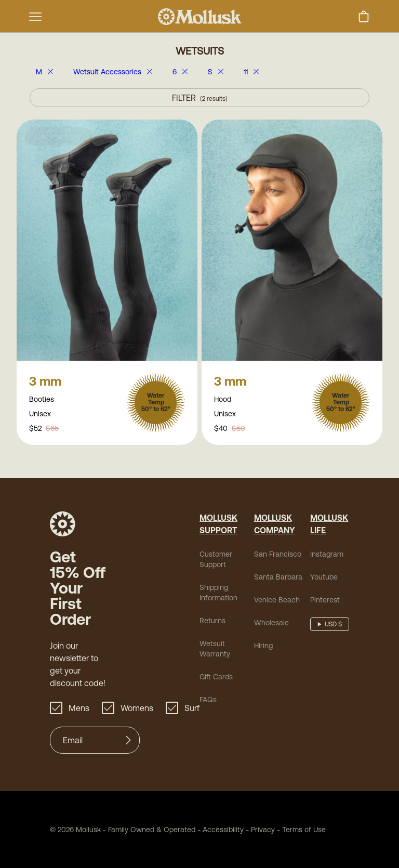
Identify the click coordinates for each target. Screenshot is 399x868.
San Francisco (278, 555)
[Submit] (128, 741)
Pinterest (325, 601)
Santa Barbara (278, 578)
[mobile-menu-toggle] (35, 17)
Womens (128, 709)
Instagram (327, 555)
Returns (212, 622)
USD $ (333, 625)
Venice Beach (277, 601)
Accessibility (220, 831)
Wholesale (271, 624)
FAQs (208, 701)
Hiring (263, 647)
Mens (70, 709)
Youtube (324, 578)
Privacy (263, 831)
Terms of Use (304, 831)
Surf (183, 709)
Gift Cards (216, 678)
